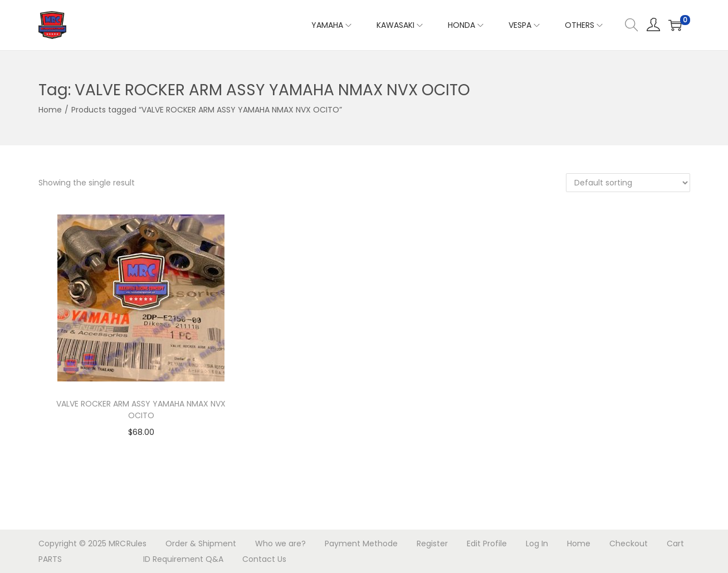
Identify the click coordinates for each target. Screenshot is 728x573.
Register (432, 543)
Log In (537, 543)
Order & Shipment (201, 543)
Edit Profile (487, 543)
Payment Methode (361, 543)
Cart (675, 543)
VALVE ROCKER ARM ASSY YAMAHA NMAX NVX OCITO (141, 410)
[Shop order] (628, 183)
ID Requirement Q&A (183, 559)
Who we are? (280, 543)
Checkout (629, 543)
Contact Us (264, 559)
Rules (136, 543)
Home (50, 110)
